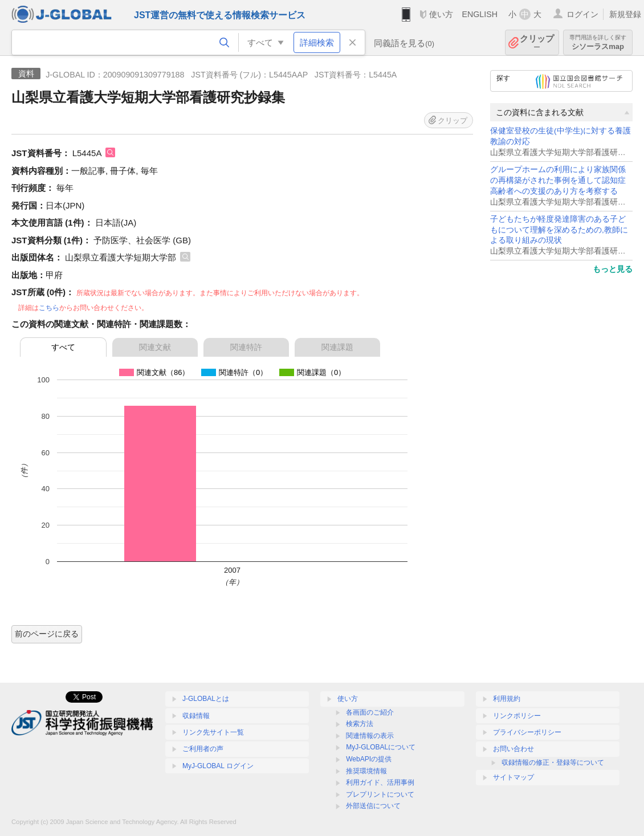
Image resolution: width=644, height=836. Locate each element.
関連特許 (246, 347)
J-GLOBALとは (206, 699)
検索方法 (360, 724)
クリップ (537, 42)
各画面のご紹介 (370, 712)
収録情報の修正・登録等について (553, 762)
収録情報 (196, 716)
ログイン (582, 14)
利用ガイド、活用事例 (380, 782)
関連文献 (155, 347)
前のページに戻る (47, 634)
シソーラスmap (598, 42)
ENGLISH (480, 14)
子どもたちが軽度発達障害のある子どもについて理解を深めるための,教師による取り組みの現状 (559, 230)
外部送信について (373, 806)
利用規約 (507, 699)
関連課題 (337, 347)
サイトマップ (513, 777)
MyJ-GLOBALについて (381, 747)
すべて (63, 347)
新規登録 (625, 14)
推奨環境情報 (366, 771)
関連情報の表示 (370, 736)
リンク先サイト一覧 (213, 732)
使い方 (441, 14)
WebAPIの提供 (369, 759)
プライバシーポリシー (527, 732)
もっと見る (613, 269)
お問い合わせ (513, 749)
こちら (49, 308)
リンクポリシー (517, 716)
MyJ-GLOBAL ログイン (218, 766)
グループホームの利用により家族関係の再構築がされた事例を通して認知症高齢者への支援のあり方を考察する (558, 180)
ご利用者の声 (203, 749)
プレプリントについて (380, 794)
